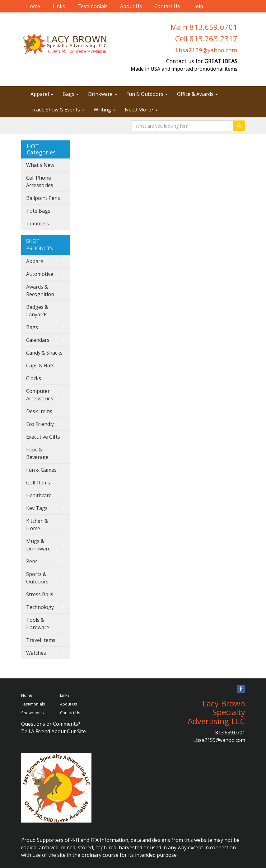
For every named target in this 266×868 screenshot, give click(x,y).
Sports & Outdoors (37, 578)
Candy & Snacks (44, 353)
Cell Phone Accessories (40, 182)
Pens (32, 561)
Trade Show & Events (57, 110)
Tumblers (37, 224)
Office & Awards (197, 94)
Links (59, 6)
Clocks (34, 378)
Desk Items (39, 411)
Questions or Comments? (51, 724)
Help (198, 6)
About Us (131, 6)
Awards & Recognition (40, 290)
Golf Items (38, 483)
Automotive (40, 274)
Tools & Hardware (38, 624)
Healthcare (39, 495)
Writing (105, 110)
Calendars (38, 340)
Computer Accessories (40, 395)
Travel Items (41, 640)
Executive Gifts (43, 437)
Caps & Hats (40, 366)
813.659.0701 (230, 733)
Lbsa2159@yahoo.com (206, 50)
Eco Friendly (40, 424)
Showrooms (33, 713)
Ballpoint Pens (43, 198)
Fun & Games (41, 470)
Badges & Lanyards (37, 311)
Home (33, 6)
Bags (71, 94)
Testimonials (93, 6)
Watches (36, 653)
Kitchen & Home (37, 525)
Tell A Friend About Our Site (54, 731)
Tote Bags (38, 211)
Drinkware (103, 94)
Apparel (42, 94)
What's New (40, 165)
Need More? (141, 110)
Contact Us (167, 6)
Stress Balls (40, 594)
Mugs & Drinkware (38, 545)
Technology (40, 607)
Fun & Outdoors (147, 94)
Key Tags (37, 508)
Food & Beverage (37, 453)
